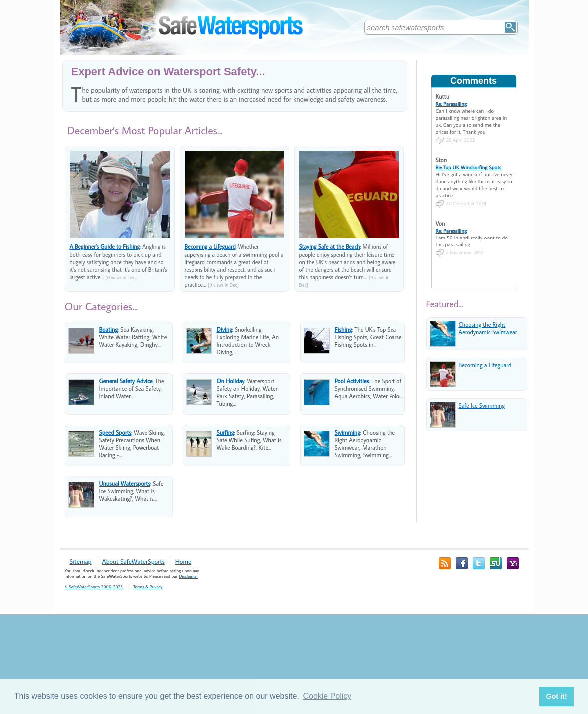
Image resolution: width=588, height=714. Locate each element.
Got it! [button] (556, 696)
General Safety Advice (126, 381)
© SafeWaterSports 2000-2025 (94, 587)
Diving (225, 330)
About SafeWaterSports (133, 561)
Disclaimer (188, 576)
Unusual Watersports (125, 484)
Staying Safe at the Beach (330, 247)
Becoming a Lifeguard (210, 247)
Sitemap (81, 561)
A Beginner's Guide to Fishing (105, 247)
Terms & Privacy (148, 587)
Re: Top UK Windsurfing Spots (469, 167)
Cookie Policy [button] (327, 696)
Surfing (226, 432)
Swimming (347, 432)
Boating (109, 330)
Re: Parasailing (452, 104)
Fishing (343, 330)
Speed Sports (115, 432)
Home (183, 561)
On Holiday (231, 381)
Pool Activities (352, 381)
